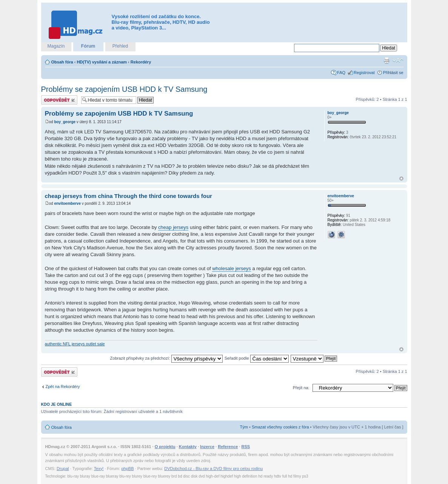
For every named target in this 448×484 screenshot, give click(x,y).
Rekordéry (141, 62)
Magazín (56, 46)
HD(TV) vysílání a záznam (102, 62)
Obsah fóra (62, 62)
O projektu (165, 447)
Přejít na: (301, 388)
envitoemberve (67, 203)
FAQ (341, 73)
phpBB (127, 469)
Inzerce (207, 447)
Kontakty (188, 447)
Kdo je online (57, 404)
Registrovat (364, 73)
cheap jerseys (173, 227)
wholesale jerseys (232, 268)
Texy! (99, 469)
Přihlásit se (393, 73)
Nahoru (401, 179)
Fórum (88, 46)
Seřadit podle (257, 358)
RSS (246, 447)
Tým (244, 427)
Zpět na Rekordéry (63, 387)
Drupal (63, 469)
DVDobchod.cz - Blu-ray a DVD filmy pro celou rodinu (213, 469)
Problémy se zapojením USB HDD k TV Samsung (124, 89)
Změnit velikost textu (398, 60)
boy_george (65, 122)
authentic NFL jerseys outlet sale (75, 344)
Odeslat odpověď (59, 100)
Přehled (120, 46)
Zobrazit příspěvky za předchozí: (166, 358)
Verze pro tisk (386, 60)
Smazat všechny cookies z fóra (280, 427)
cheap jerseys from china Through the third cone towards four (129, 196)
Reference (228, 447)
